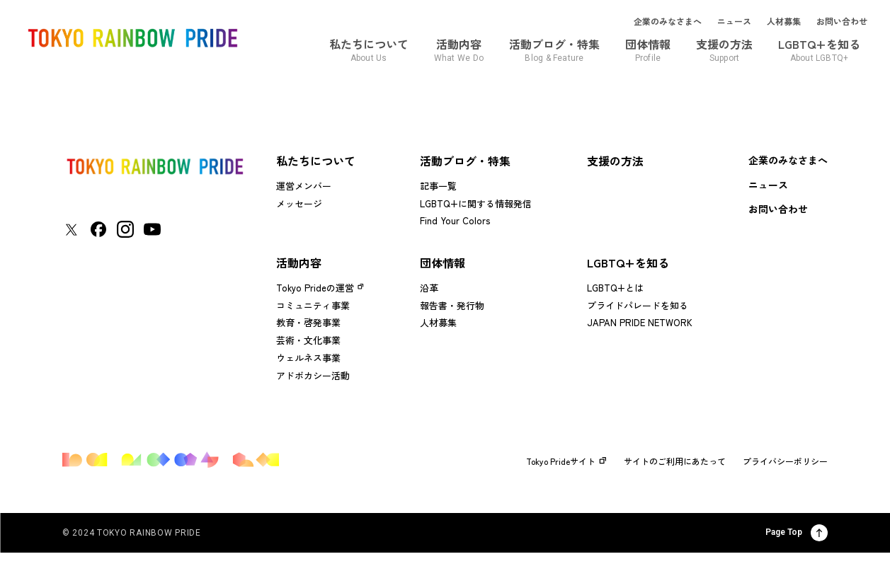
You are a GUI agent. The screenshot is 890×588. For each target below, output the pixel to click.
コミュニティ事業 (313, 305)
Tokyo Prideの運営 (315, 288)
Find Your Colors (455, 220)
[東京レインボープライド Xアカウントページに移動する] (71, 230)
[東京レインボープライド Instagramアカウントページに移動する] (125, 229)
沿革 (429, 288)
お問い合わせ (842, 21)
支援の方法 (615, 161)
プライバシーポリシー (785, 461)
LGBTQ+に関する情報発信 (476, 203)
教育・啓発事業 (308, 322)
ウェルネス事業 (308, 358)
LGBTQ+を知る (628, 263)
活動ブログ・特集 (465, 161)
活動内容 (299, 263)
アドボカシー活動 (313, 375)
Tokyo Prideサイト (566, 461)
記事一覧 (438, 186)
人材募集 (784, 21)
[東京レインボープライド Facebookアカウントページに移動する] (98, 229)
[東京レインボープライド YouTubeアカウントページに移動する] (152, 229)
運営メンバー (304, 186)
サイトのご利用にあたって (675, 461)
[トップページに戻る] (155, 167)
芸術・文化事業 (308, 340)
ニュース (734, 21)
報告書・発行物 (452, 305)
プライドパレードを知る (638, 305)
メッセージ (299, 203)
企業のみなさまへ (668, 21)
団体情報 (443, 263)
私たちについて (316, 161)
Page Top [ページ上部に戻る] (797, 533)
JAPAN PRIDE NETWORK (640, 322)
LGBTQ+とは (615, 288)
